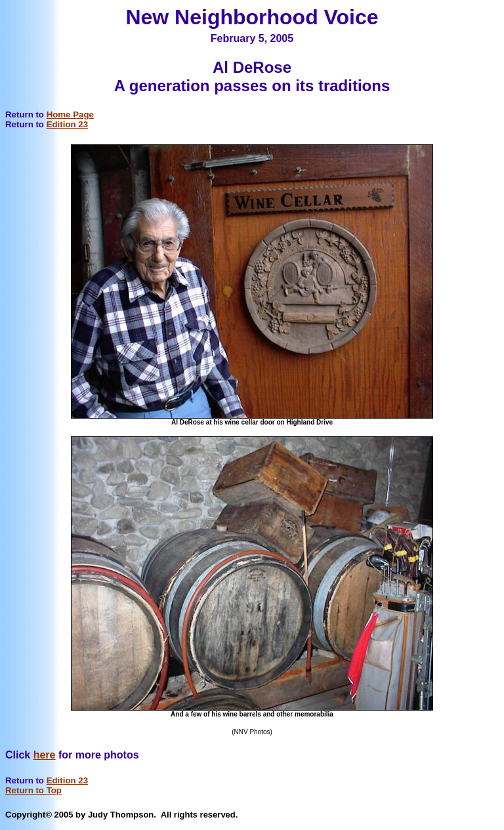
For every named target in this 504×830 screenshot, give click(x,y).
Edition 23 (67, 124)
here (45, 755)
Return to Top (33, 790)
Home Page (70, 114)
